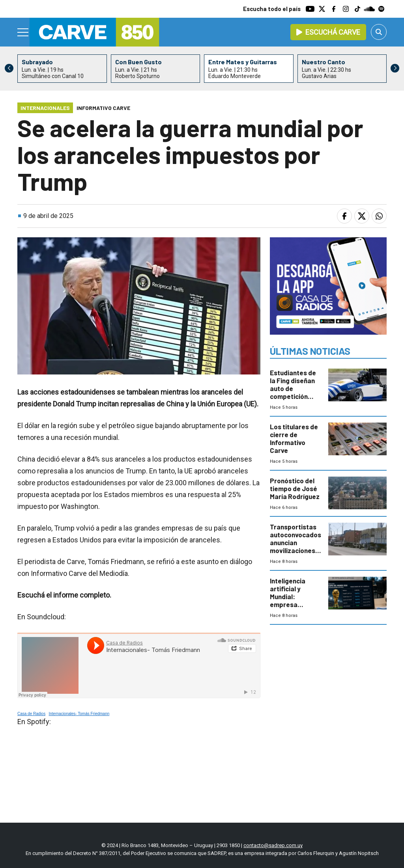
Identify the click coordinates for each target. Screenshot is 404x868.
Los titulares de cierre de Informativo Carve (294, 438)
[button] (395, 68)
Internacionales (45, 108)
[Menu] (23, 32)
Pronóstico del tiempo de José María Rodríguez (295, 488)
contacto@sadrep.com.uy (273, 845)
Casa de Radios (31, 714)
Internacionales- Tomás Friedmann (79, 714)
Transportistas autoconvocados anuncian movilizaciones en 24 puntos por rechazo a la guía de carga (296, 550)
